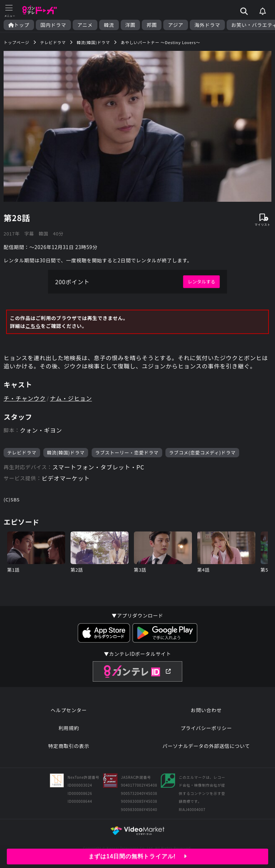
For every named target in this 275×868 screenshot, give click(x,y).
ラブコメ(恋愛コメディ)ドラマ (202, 452)
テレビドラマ (22, 452)
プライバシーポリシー (206, 728)
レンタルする (201, 282)
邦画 (152, 25)
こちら (33, 326)
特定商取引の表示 (69, 746)
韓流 (109, 25)
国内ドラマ (53, 25)
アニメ (85, 25)
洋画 (131, 25)
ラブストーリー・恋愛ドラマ (127, 452)
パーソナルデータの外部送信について (206, 746)
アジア (176, 25)
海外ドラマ (207, 25)
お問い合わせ (206, 710)
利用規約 (69, 728)
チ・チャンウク (25, 398)
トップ (19, 25)
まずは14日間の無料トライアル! (138, 856)
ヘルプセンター (69, 710)
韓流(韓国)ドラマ (66, 452)
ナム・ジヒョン (71, 398)
